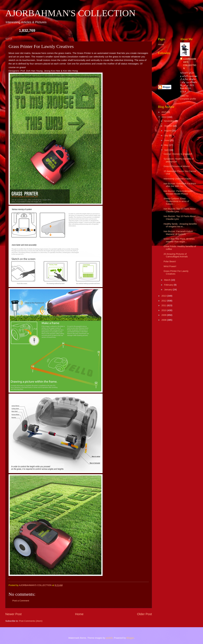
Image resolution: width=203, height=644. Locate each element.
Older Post (144, 614)
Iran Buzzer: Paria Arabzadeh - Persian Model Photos (179, 192)
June (167, 140)
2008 (164, 320)
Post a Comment (21, 601)
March (168, 280)
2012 (164, 301)
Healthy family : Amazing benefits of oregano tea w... (180, 225)
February (169, 285)
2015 (164, 112)
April (167, 150)
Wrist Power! (170, 266)
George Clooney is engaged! (178, 154)
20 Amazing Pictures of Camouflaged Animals (176, 255)
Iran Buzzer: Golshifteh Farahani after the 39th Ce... (180, 185)
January (168, 290)
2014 (164, 117)
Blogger (130, 638)
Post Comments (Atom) (31, 621)
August (168, 131)
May (167, 145)
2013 (164, 296)
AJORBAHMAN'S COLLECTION (70, 13)
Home (79, 614)
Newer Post (13, 614)
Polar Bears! (170, 261)
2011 (164, 305)
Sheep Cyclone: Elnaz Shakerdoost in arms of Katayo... (176, 201)
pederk (109, 638)
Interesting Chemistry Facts (177, 179)
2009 (164, 315)
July (166, 135)
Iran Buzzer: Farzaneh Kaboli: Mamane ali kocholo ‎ (179, 233)
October (168, 126)
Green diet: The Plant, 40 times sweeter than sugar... (179, 240)
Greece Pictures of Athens (177, 166)
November (170, 121)
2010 (164, 310)
